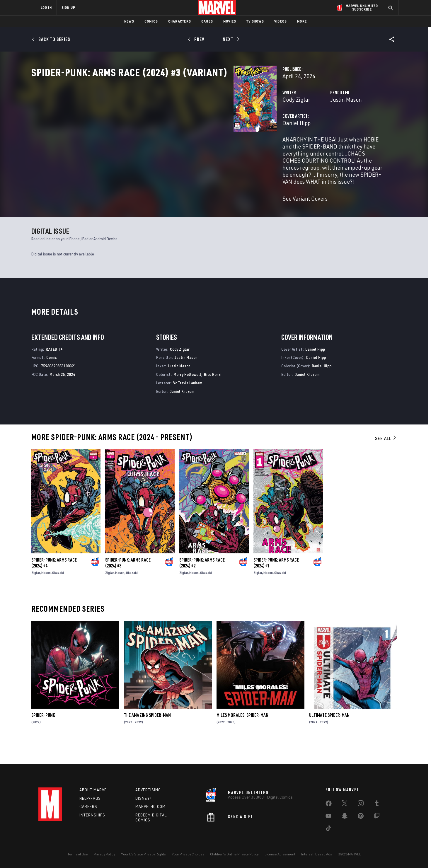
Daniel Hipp (155, 149)
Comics (151, 21)
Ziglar (36, 593)
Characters (179, 21)
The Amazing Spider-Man (147, 736)
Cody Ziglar (155, 125)
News (129, 21)
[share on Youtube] (328, 817)
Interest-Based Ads (317, 854)
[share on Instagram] (361, 804)
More (302, 21)
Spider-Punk (43, 736)
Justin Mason (275, 125)
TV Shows (255, 21)
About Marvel (94, 790)
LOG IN (46, 7)
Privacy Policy (104, 854)
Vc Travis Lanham (188, 404)
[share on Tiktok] (328, 829)
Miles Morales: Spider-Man (242, 736)
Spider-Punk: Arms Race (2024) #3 (128, 584)
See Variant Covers (163, 196)
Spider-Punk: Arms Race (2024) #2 (202, 584)
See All (386, 459)
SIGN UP (68, 7)
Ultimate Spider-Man (329, 736)
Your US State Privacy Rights (143, 854)
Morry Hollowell (187, 395)
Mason (46, 593)
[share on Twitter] (345, 804)
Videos (280, 21)
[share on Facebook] (329, 805)
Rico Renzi (213, 395)
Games (207, 21)
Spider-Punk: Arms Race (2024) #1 (276, 584)
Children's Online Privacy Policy (234, 854)
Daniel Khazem (182, 412)
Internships (92, 815)
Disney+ (144, 798)
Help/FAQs (90, 798)
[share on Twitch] (377, 817)
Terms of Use (78, 854)
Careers (88, 807)
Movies (230, 21)
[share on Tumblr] (377, 804)
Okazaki (58, 593)
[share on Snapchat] (345, 817)
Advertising (148, 790)
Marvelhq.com (150, 807)
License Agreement (280, 854)
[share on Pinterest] (361, 817)
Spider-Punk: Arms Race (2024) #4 (54, 584)
